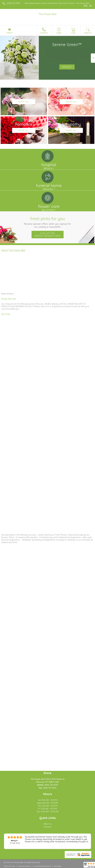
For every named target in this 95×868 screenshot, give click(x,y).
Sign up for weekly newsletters (48, 235)
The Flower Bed (47, 14)
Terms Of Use (9, 866)
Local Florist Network (42, 866)
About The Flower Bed (13, 250)
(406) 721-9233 (13, 3)
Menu (10, 33)
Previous (2, 58)
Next (93, 58)
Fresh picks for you (48, 222)
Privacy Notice (24, 866)
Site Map (58, 866)
